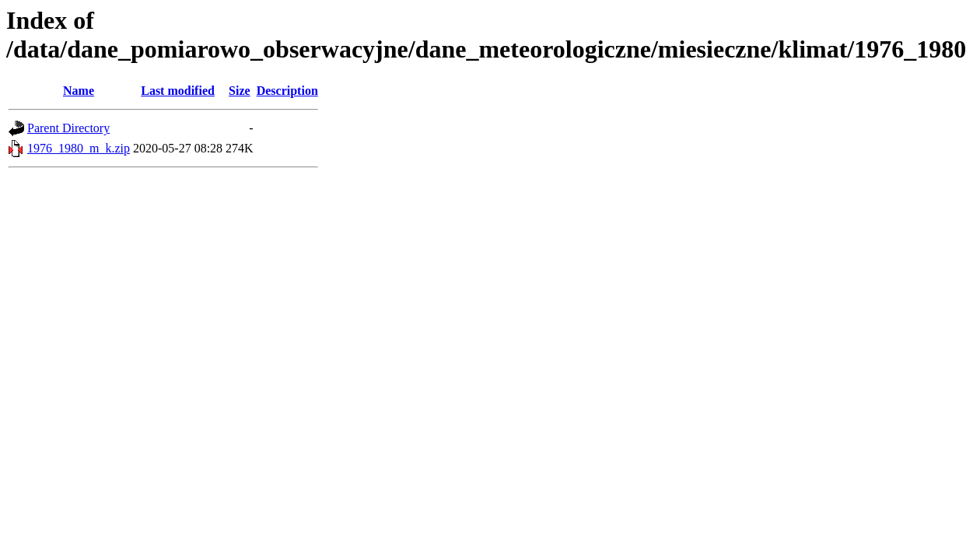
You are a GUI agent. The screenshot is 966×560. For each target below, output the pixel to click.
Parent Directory (68, 128)
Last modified (178, 91)
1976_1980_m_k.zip (79, 148)
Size (240, 91)
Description (287, 91)
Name (79, 91)
